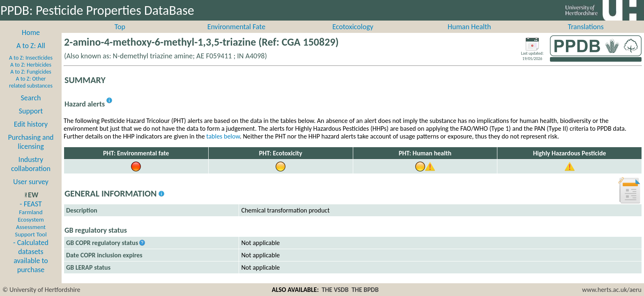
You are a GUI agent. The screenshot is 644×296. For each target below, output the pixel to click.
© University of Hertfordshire (41, 290)
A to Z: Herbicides (31, 74)
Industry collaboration (31, 173)
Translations (586, 36)
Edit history (31, 133)
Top (120, 36)
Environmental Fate (236, 36)
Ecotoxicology (353, 36)
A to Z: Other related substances (31, 91)
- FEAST (31, 228)
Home (31, 42)
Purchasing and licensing (31, 151)
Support (31, 120)
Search (31, 107)
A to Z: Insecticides (31, 67)
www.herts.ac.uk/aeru (612, 290)
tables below (223, 145)
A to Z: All (31, 55)
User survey (31, 191)
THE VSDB (335, 290)
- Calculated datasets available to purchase (31, 265)
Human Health (469, 36)
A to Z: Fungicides (31, 81)
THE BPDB (365, 290)
